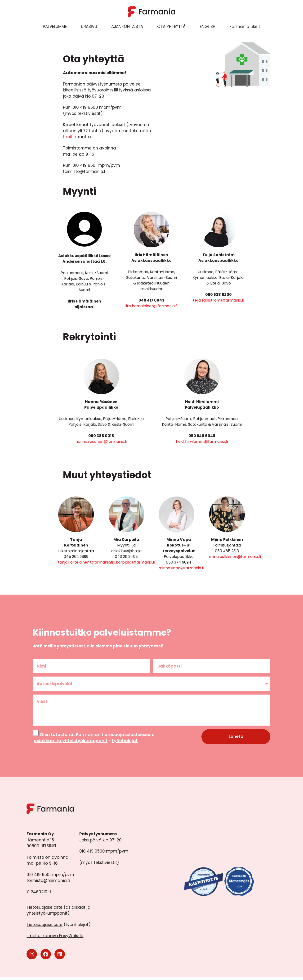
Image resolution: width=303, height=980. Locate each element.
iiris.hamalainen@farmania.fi (151, 306)
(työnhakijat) (58, 928)
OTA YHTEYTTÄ (171, 27)
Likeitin (70, 137)
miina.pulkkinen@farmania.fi (235, 557)
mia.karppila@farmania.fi (132, 562)
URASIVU (89, 27)
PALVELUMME (55, 27)
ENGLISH (208, 27)
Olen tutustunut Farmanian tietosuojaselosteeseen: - (93, 740)
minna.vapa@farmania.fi (181, 568)
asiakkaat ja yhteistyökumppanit (71, 743)
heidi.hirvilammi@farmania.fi (202, 441)
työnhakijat (125, 743)
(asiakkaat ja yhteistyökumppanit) (58, 913)
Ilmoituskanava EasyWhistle (55, 939)
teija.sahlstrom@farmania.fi (218, 300)
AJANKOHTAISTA (127, 27)
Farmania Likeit (245, 27)
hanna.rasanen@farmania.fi (101, 441)
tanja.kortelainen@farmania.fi (86, 562)
